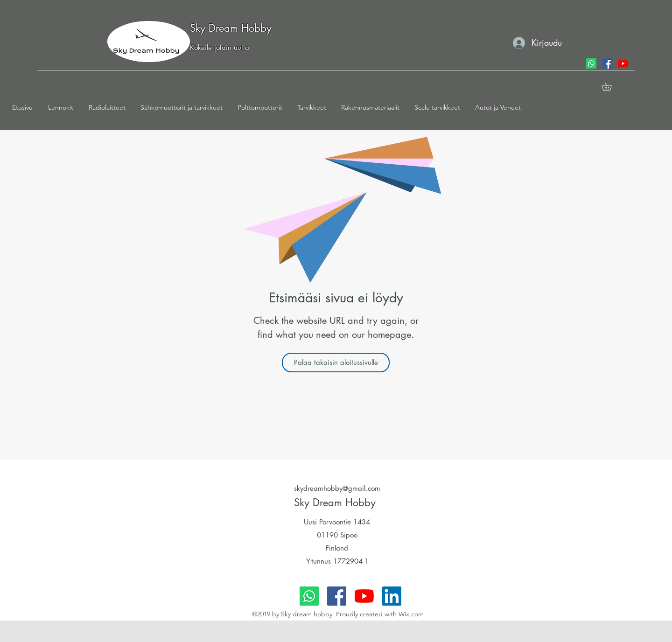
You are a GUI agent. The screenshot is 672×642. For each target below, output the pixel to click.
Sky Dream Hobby (231, 28)
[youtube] (623, 63)
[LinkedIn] (392, 596)
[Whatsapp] (591, 63)
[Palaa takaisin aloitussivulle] (336, 363)
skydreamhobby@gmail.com (337, 488)
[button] (64, 107)
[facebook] (607, 63)
